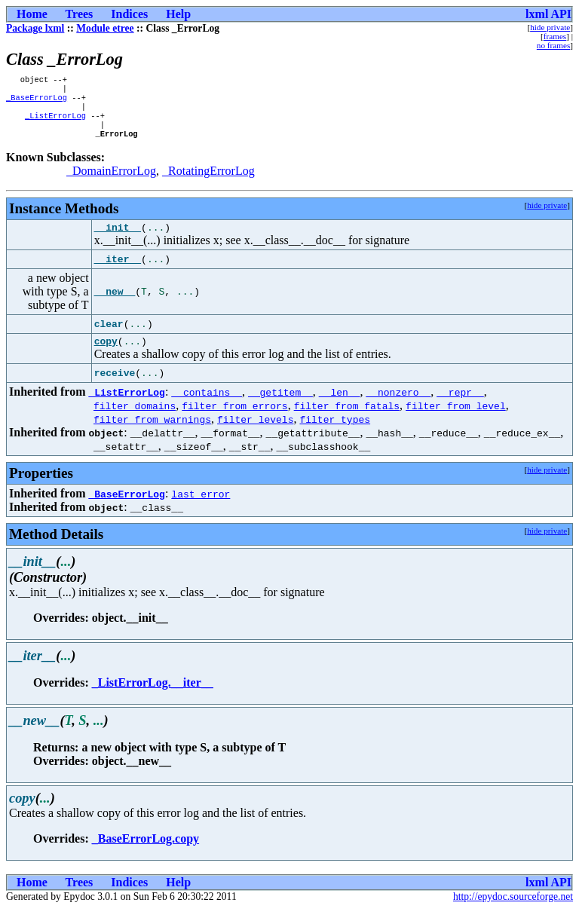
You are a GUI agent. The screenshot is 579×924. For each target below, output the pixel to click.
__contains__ (207, 407)
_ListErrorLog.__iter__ (153, 698)
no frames (553, 45)
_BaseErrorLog (37, 102)
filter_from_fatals (347, 421)
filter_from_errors (234, 421)
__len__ (340, 407)
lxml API (548, 14)
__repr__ (460, 407)
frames (555, 36)
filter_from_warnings (152, 434)
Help (178, 14)
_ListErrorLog (55, 123)
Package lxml (35, 28)
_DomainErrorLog (111, 181)
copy (106, 356)
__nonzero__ (398, 407)
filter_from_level (456, 421)
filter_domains (135, 421)
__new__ (115, 304)
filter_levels (255, 434)
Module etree (105, 28)
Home (32, 14)
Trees (80, 14)
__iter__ (118, 272)
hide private (550, 27)
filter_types (335, 434)
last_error (201, 509)
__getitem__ (280, 407)
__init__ (118, 240)
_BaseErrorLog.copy (146, 854)
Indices (129, 14)
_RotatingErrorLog (208, 181)
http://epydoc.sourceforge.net (513, 912)
